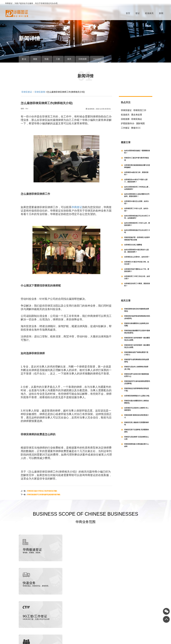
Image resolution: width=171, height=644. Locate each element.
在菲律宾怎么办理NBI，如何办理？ (137, 252)
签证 (138, 13)
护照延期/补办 (128, 119)
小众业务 (108, 55)
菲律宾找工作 (140, 106)
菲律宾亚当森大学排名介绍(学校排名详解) (42, 487)
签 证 (25, 55)
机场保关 (149, 13)
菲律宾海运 (137, 115)
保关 (76, 55)
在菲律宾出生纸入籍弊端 (133, 240)
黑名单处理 (137, 110)
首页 (128, 13)
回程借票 (91, 55)
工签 (63, 55)
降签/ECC (136, 123)
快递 (51, 55)
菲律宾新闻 (40, 87)
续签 (38, 55)
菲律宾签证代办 (30, 637)
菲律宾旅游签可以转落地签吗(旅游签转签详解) (44, 490)
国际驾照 (140, 119)
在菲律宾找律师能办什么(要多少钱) (137, 391)
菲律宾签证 (27, 87)
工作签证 (125, 123)
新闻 (161, 13)
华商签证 (77, 203)
